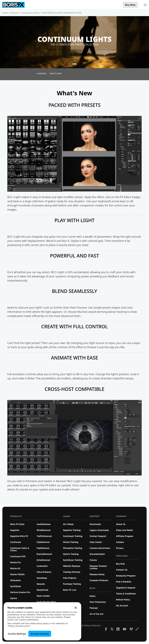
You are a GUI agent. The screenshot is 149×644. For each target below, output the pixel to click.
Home (5, 13)
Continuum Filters (31, 13)
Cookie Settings (17, 634)
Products (15, 13)
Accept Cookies (40, 634)
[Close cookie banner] (76, 608)
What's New (56, 73)
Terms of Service (92, 625)
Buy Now (130, 5)
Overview (42, 73)
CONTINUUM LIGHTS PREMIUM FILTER (62, 13)
